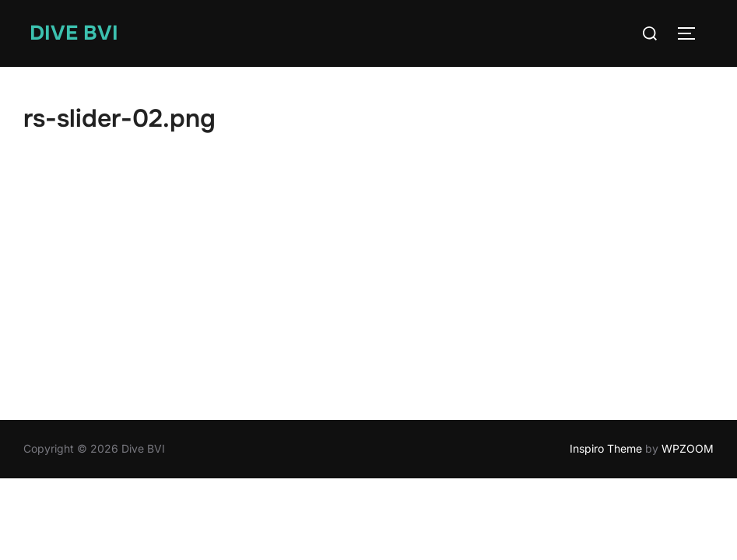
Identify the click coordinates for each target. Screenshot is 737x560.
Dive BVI (74, 33)
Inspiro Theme (606, 448)
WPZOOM (688, 448)
